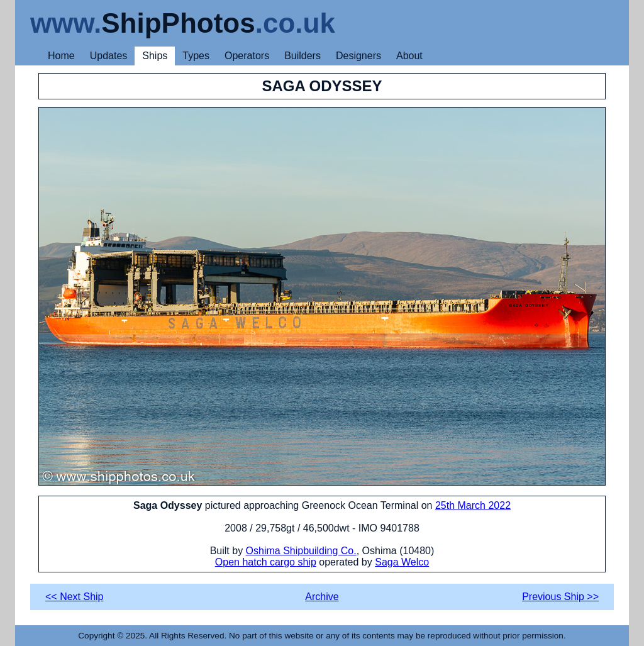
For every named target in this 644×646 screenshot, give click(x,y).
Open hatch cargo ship (266, 562)
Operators (247, 56)
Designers (358, 56)
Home (61, 56)
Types (196, 56)
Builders (303, 56)
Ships (155, 56)
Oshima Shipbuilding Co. (301, 551)
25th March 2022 (473, 505)
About (409, 56)
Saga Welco (402, 562)
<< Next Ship (75, 597)
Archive (322, 597)
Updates (109, 56)
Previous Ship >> (560, 597)
